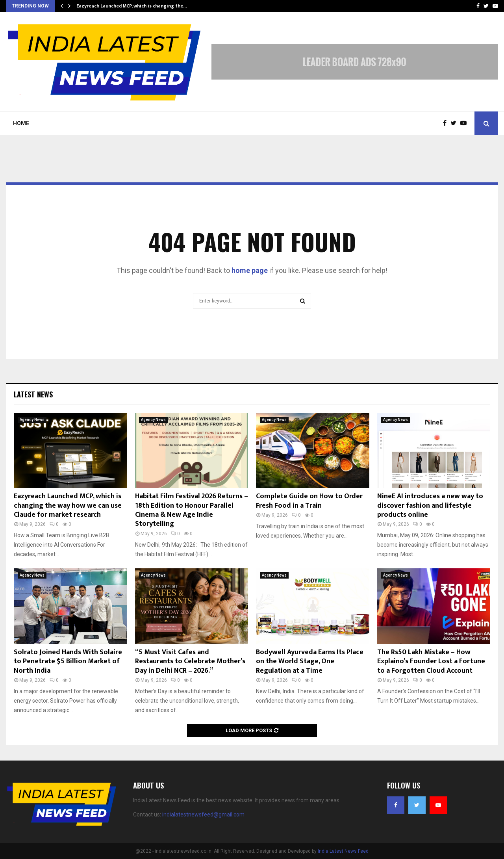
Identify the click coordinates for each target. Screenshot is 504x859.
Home (21, 123)
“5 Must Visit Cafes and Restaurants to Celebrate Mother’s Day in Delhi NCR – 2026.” (190, 661)
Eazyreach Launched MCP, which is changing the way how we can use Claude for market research (68, 506)
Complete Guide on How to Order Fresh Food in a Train (309, 501)
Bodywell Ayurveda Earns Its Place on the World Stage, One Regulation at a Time (310, 661)
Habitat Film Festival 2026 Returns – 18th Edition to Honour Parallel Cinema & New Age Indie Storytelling (192, 510)
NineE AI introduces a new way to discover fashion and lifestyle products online (430, 506)
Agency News (32, 420)
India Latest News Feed (343, 851)
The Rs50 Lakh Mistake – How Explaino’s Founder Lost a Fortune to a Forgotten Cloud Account (431, 661)
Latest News (33, 394)
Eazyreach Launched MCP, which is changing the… (132, 6)
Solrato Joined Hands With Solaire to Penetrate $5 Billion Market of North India (68, 661)
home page (250, 270)
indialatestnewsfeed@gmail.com (203, 814)
